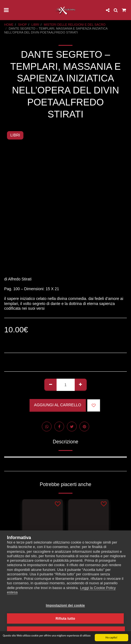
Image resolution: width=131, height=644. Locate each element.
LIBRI (35, 25)
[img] (43, 526)
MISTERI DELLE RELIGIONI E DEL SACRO (75, 25)
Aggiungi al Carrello (58, 405)
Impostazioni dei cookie (65, 605)
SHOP (23, 25)
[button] (6, 10)
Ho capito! (112, 638)
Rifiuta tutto (65, 619)
